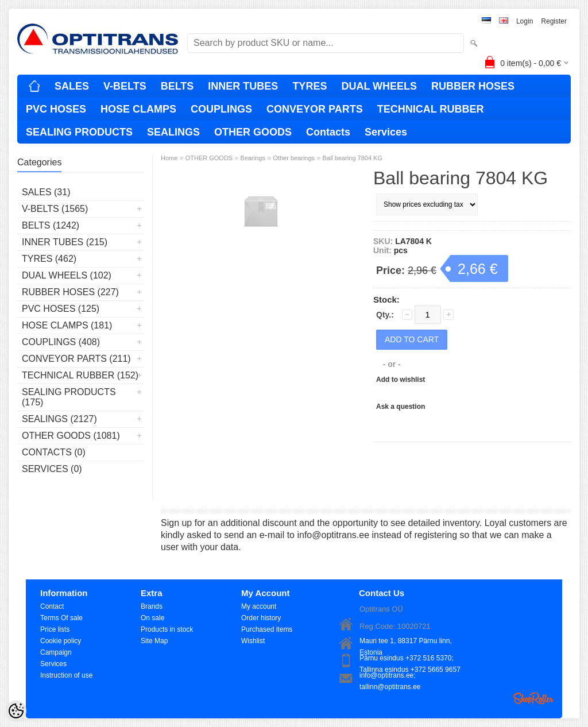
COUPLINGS (221, 109)
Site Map (154, 641)
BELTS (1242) (51, 225)
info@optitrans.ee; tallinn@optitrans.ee (390, 676)
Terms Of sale (61, 618)
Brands (152, 606)
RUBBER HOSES (473, 86)
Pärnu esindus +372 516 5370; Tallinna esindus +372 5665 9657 (410, 659)
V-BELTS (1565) (55, 209)
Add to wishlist (401, 380)
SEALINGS (173, 132)
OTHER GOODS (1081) (71, 436)
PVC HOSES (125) (61, 309)
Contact (52, 606)
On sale (152, 618)
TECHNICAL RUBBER (431, 109)
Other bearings (294, 158)
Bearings (253, 158)
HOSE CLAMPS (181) (67, 325)
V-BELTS (125, 86)
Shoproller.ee (533, 698)
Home (169, 158)
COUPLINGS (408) (61, 342)
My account (259, 606)
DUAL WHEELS (379, 86)
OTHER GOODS (253, 132)
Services (386, 132)
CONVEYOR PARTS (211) (76, 359)
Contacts (328, 132)
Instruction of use (66, 675)
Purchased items (267, 629)
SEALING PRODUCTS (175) (69, 397)
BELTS (177, 86)
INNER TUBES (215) (65, 242)
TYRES (310, 86)
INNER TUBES (243, 86)
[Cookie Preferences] (16, 711)
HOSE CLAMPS (138, 109)
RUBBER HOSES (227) (70, 292)
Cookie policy (61, 641)
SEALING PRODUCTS (79, 132)
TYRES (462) (49, 259)
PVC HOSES (56, 109)
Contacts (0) (54, 452)
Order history (261, 618)
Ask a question (401, 407)
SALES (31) (46, 192)
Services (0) (52, 469)
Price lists (55, 629)
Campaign (56, 652)
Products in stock (167, 629)
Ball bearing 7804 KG (352, 158)
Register (554, 21)
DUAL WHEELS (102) (67, 275)
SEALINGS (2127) (59, 419)
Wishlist (253, 641)
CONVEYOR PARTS (315, 109)
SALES (72, 86)
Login (525, 21)
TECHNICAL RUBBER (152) (80, 375)
